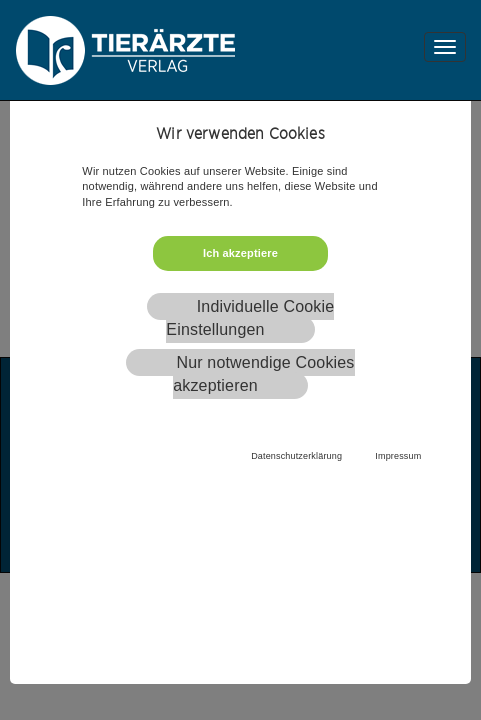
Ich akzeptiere (240, 253)
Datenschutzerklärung (296, 456)
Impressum (398, 456)
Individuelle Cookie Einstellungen (250, 318)
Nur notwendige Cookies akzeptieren (263, 374)
